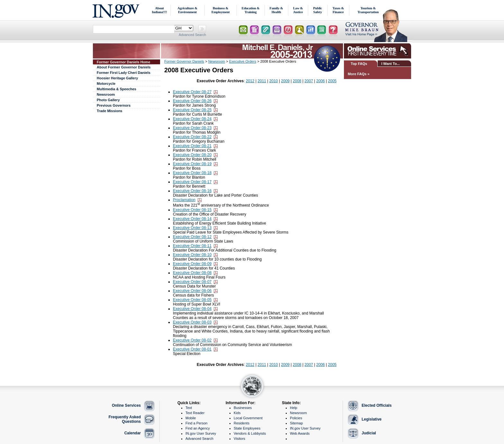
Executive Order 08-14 (192, 219)
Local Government (248, 418)
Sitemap (296, 423)
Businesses (243, 408)
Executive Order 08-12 (192, 237)
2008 (297, 81)
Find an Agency (198, 428)
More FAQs (357, 74)
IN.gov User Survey (201, 433)
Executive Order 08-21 (192, 146)
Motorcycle (106, 84)
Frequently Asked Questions (125, 419)
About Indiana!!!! (159, 10)
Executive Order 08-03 (192, 322)
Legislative (372, 419)
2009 (285, 81)
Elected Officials (377, 405)
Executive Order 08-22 (192, 137)
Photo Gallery (108, 100)
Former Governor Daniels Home (123, 62)
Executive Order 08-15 (192, 210)
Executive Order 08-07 (192, 282)
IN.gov (117, 10)
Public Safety (318, 10)
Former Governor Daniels (184, 61)
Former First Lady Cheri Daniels (124, 73)
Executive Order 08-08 (192, 273)
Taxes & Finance (338, 10)
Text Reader (195, 413)
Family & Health (276, 10)
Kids (237, 413)
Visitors (239, 439)
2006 (321, 81)
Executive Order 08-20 (192, 155)
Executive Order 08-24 (192, 119)
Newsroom (106, 94)
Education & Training (251, 10)
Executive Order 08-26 (192, 101)
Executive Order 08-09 (192, 264)
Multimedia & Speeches (117, 89)
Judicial (369, 433)
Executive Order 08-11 (192, 246)
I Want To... (390, 64)
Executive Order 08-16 (192, 191)
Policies (296, 418)
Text (189, 408)
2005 (332, 81)
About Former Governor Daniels (124, 67)
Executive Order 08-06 (192, 291)
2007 (309, 81)
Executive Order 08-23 (192, 128)
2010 (274, 81)
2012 (250, 81)
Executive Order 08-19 (192, 164)
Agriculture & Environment (187, 10)
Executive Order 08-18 (192, 173)
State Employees (247, 428)
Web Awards (300, 433)
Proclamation (184, 200)
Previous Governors (114, 105)
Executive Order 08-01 (192, 349)
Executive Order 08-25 (192, 110)
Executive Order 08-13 (192, 228)
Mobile (191, 418)
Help (294, 408)
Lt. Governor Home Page (378, 30)
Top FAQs (359, 64)
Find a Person (196, 423)
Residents (242, 423)
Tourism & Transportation (368, 10)
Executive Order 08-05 (192, 300)
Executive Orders (243, 61)
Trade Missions (109, 111)
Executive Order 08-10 (192, 255)
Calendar (133, 433)
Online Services (126, 405)
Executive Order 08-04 (192, 309)
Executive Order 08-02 (192, 340)
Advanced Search (192, 35)
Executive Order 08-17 (192, 182)
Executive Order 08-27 (192, 92)
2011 (262, 81)
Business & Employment (221, 10)
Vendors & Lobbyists (250, 433)
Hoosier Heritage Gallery (117, 78)
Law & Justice (298, 10)
